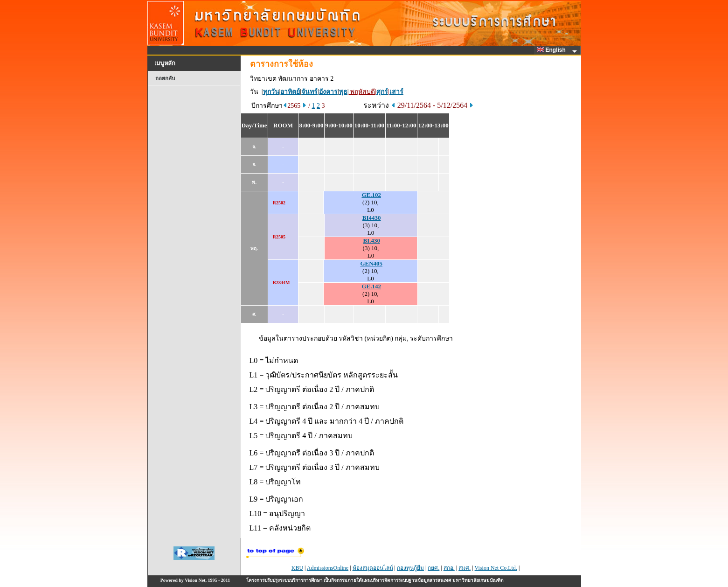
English (553, 50)
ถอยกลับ (165, 78)
